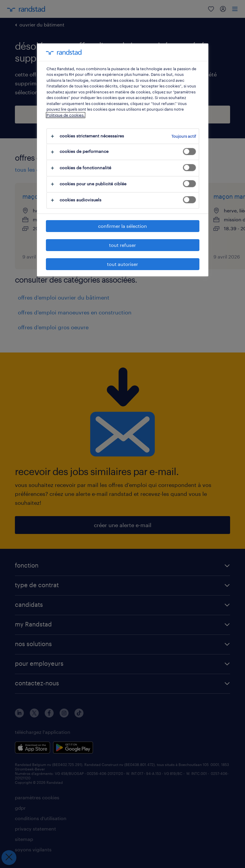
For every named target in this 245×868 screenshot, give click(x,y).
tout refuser (123, 245)
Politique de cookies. (66, 115)
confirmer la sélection (123, 226)
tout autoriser (123, 264)
